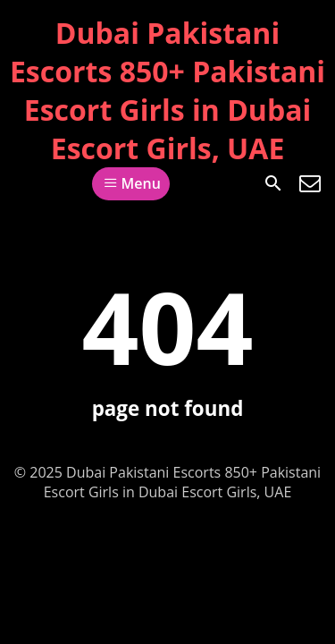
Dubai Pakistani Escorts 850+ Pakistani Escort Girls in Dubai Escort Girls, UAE (167, 90)
